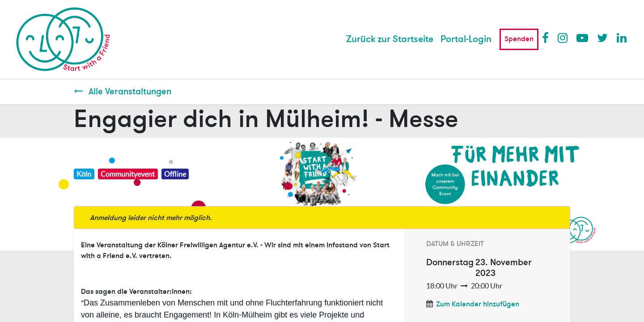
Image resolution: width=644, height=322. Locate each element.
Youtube (582, 38)
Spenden (519, 39)
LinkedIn (622, 38)
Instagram (563, 38)
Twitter (602, 38)
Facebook (547, 38)
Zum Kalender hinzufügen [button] (478, 304)
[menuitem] (390, 39)
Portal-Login (466, 39)
